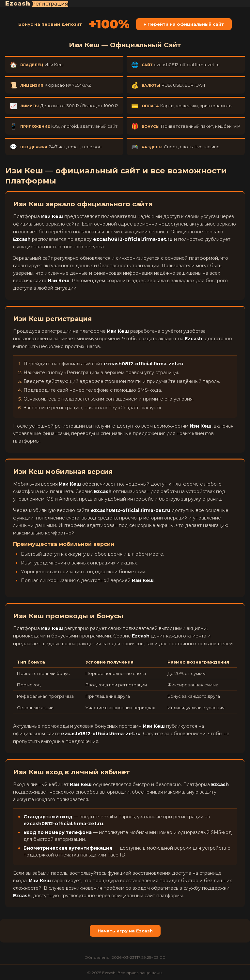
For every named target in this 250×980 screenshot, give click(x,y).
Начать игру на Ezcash (125, 931)
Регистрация (50, 4)
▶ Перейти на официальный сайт (184, 24)
